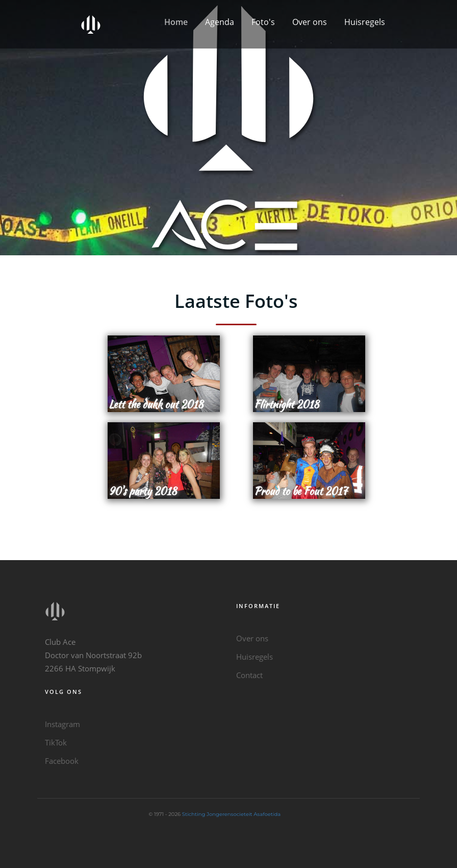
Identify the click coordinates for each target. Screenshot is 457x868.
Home (176, 22)
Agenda (220, 22)
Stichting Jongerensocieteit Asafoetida (231, 814)
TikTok (56, 742)
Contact (249, 675)
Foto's (263, 22)
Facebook (62, 761)
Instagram (62, 724)
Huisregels (365, 22)
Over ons (310, 22)
